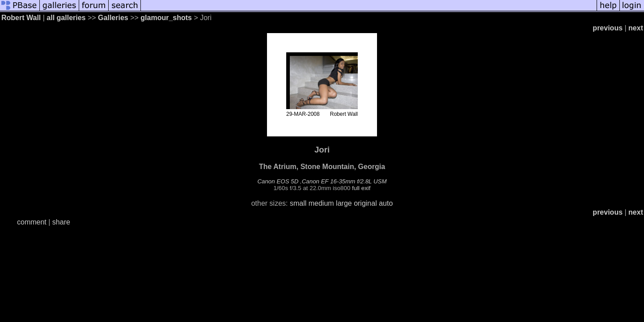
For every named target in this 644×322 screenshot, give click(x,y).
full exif (361, 188)
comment (32, 222)
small (298, 203)
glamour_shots (166, 18)
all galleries (66, 18)
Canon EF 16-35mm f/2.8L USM (344, 181)
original (365, 203)
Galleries (113, 18)
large (344, 203)
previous (608, 28)
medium (321, 203)
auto (386, 203)
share (61, 222)
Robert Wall (21, 18)
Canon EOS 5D (278, 181)
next (636, 28)
